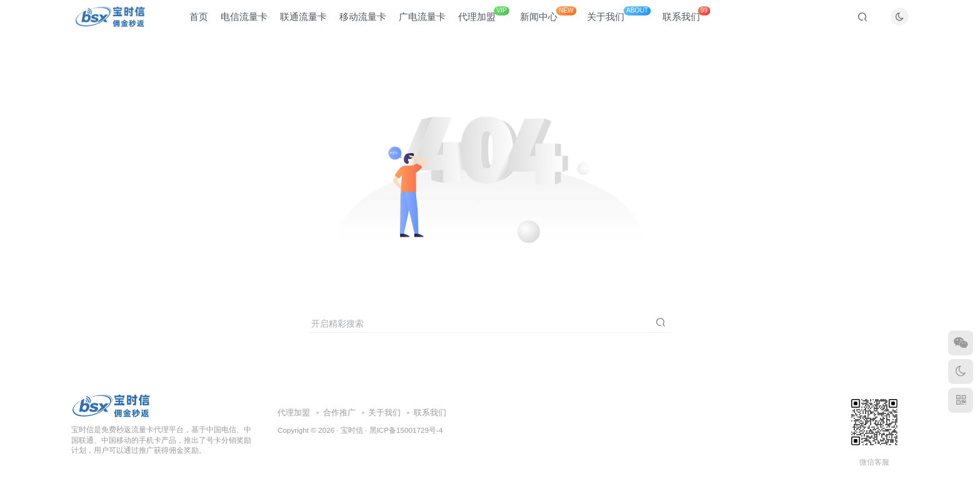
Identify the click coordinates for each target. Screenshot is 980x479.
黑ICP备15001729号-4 (406, 430)
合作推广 (339, 412)
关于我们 (619, 18)
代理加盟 (484, 18)
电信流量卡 (244, 21)
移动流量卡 (363, 21)
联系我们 (686, 18)
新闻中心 (548, 18)
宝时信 (352, 430)
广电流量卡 (422, 21)
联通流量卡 (303, 21)
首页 (199, 21)
